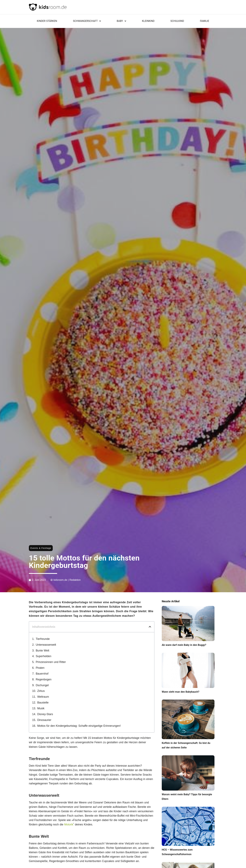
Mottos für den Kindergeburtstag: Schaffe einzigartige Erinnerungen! (79, 726)
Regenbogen (44, 679)
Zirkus (41, 691)
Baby (121, 21)
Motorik (69, 824)
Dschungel (42, 685)
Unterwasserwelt (46, 645)
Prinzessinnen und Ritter (51, 662)
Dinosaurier (44, 720)
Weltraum (43, 697)
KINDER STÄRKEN (47, 21)
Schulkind (177, 21)
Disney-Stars (45, 714)
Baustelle (43, 703)
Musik (41, 708)
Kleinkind (148, 21)
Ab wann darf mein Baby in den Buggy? (184, 645)
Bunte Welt (43, 651)
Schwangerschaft (87, 21)
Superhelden (44, 656)
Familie (204, 21)
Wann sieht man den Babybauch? (180, 692)
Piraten (40, 668)
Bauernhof (42, 674)
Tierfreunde (43, 639)
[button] (150, 627)
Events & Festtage (41, 548)
